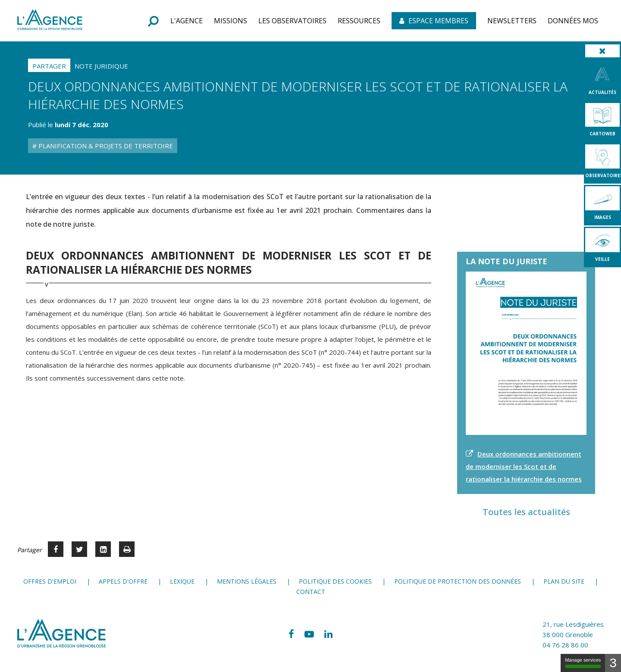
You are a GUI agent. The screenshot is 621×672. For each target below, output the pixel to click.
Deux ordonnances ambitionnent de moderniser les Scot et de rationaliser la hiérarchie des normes (524, 466)
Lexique (182, 581)
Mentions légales (247, 581)
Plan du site (564, 581)
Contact (311, 592)
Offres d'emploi (50, 581)
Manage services (583, 663)
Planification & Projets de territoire (105, 146)
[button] (187, 21)
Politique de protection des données (458, 581)
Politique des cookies (335, 581)
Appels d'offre (123, 581)
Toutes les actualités (526, 512)
